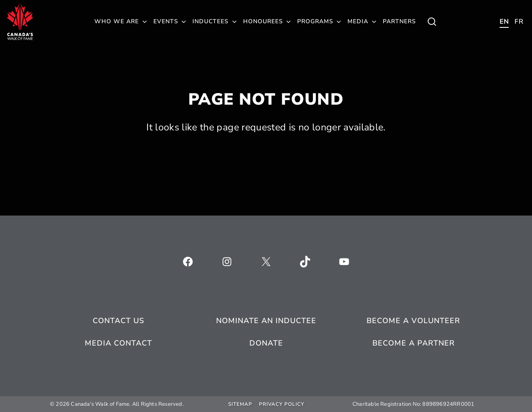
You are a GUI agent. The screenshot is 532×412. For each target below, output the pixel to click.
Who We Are (117, 21)
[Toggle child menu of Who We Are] (432, 22)
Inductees (211, 21)
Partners (399, 21)
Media (358, 21)
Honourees (263, 21)
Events (166, 21)
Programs (315, 21)
